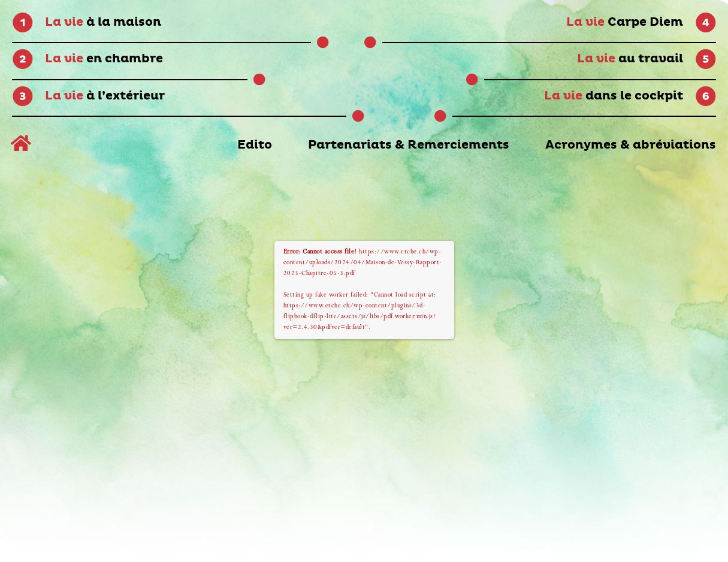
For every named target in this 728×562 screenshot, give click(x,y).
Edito (255, 145)
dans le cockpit (614, 96)
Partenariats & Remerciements (409, 145)
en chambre (104, 59)
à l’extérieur (105, 96)
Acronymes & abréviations (631, 145)
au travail (630, 59)
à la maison (103, 22)
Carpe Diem (625, 22)
